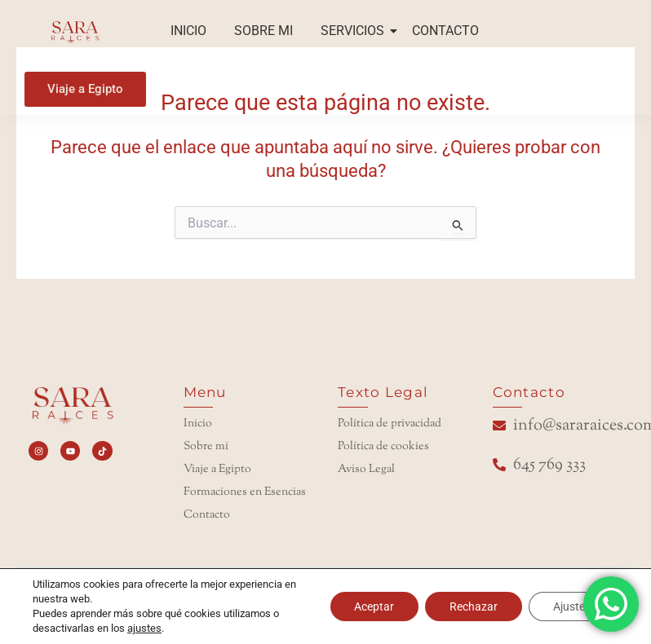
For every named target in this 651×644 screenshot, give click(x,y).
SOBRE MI (263, 31)
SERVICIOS (355, 31)
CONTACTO (445, 31)
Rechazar (474, 607)
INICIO (188, 31)
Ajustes (572, 607)
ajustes (144, 628)
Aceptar (374, 607)
